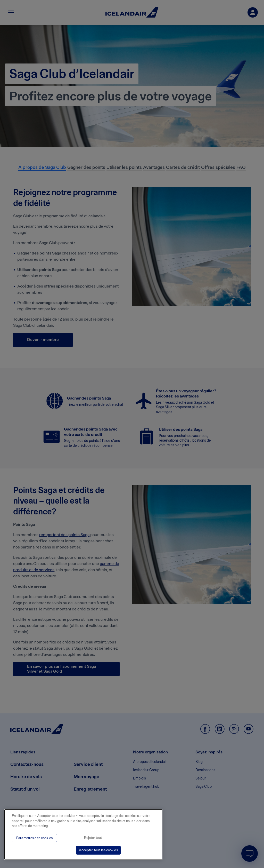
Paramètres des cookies (34, 838)
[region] (83, 834)
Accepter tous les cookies (98, 850)
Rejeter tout (93, 838)
